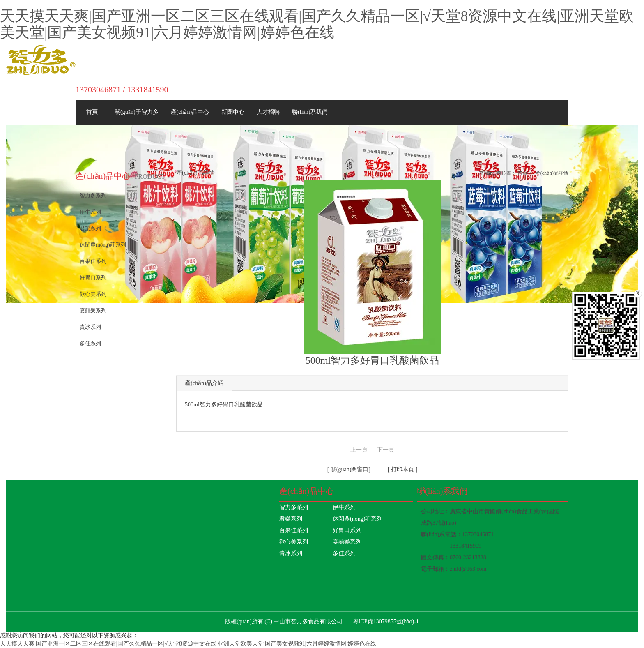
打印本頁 (402, 469)
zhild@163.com (468, 569)
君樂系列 (291, 519)
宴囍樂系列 (347, 542)
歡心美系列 (294, 542)
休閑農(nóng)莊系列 (358, 519)
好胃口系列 (347, 530)
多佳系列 (344, 553)
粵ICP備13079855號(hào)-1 (386, 621)
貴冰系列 (291, 553)
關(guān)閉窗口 (349, 469)
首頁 (522, 173)
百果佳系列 (294, 530)
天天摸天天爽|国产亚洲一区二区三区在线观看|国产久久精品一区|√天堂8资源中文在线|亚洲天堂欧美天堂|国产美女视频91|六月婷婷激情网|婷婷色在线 (317, 24)
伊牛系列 (344, 507)
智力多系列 (294, 507)
